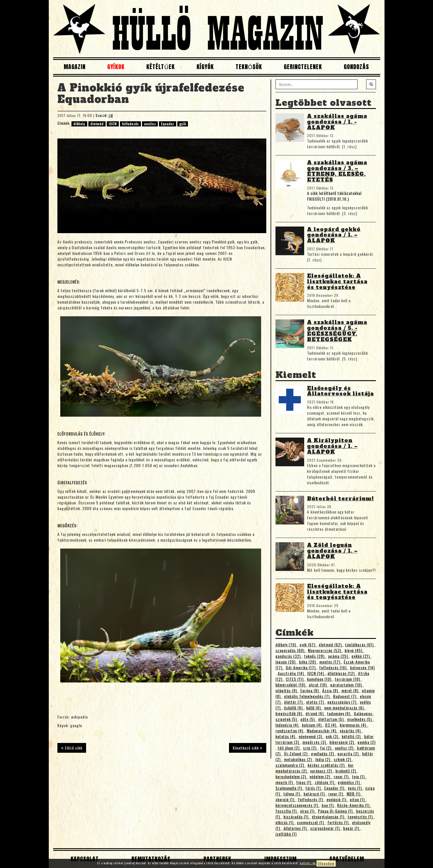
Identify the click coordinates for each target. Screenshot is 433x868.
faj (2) (326, 748)
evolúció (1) (337, 799)
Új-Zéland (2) (296, 753)
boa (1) (328, 805)
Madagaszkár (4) (322, 731)
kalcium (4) (312, 725)
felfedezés (130, 124)
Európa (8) (310, 690)
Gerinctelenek (303, 67)
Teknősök (249, 67)
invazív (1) (285, 782)
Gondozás (356, 67)
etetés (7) (316, 702)
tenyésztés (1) (361, 817)
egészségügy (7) (342, 702)
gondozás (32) (289, 656)
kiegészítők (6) (289, 713)
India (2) (323, 759)
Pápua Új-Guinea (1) (336, 811)
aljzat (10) (318, 685)
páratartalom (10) (347, 685)
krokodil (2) (346, 771)
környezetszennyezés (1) (297, 805)
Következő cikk (248, 748)
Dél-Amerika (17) (301, 667)
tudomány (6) (339, 713)
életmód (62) (331, 644)
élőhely (79, 124)
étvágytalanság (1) (329, 817)
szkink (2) (343, 759)
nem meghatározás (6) (345, 708)
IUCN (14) (316, 673)
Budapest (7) (345, 696)
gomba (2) (367, 742)
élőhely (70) (286, 644)
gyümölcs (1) (349, 782)
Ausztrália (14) (291, 673)
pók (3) (333, 736)
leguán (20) (286, 662)
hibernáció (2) (342, 742)
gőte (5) (308, 719)
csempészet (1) (311, 822)
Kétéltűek (160, 67)
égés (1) (355, 788)
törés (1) (314, 788)
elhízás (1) (285, 822)
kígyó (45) (354, 650)
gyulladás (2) (323, 753)
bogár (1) (352, 828)
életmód (97, 124)
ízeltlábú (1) (286, 834)
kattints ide (308, 863)
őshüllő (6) (294, 708)
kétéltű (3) (352, 736)
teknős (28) (315, 656)
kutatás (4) (286, 736)
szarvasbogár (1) (326, 828)
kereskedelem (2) (291, 776)
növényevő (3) (311, 736)
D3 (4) (331, 725)
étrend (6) (315, 713)
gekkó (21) (361, 656)
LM (111, 115)
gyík (183, 124)
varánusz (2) (322, 771)
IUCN (113, 124)
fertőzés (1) (339, 822)
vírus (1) (308, 811)
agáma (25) (339, 656)
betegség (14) (362, 667)
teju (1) (359, 776)
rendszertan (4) (290, 731)
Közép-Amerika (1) (354, 805)
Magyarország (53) (325, 650)
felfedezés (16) (333, 667)
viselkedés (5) (360, 719)
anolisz (150, 124)
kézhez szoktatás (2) (327, 765)
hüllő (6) (314, 708)
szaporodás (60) (291, 650)
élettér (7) (294, 702)
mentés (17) (330, 662)
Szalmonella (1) (289, 788)
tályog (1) (292, 794)
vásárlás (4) (351, 731)
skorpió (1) (286, 799)
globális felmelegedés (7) (307, 696)
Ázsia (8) (331, 690)
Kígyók (205, 67)
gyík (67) (308, 644)
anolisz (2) (345, 748)
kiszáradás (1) (297, 817)
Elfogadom (326, 863)
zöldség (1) (325, 782)
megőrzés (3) (315, 742)
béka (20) (308, 662)
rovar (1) (342, 776)
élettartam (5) (332, 719)
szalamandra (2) (290, 765)
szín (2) (310, 748)
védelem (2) (321, 776)
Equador (168, 124)
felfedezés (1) (311, 799)
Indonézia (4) (288, 725)
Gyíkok (116, 67)
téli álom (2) (289, 748)
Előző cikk (72, 748)
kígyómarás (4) (354, 725)
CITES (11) (295, 679)
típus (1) (304, 782)
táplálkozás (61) (360, 644)
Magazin (75, 67)
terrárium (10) (348, 679)
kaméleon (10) (320, 679)
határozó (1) (315, 794)
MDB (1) (354, 794)
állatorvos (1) (296, 828)
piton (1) (358, 799)
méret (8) (351, 690)
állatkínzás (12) (342, 673)
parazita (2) (349, 753)
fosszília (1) (287, 811)
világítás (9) (287, 690)
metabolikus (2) (299, 759)
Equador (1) (335, 788)
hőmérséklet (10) (291, 685)
